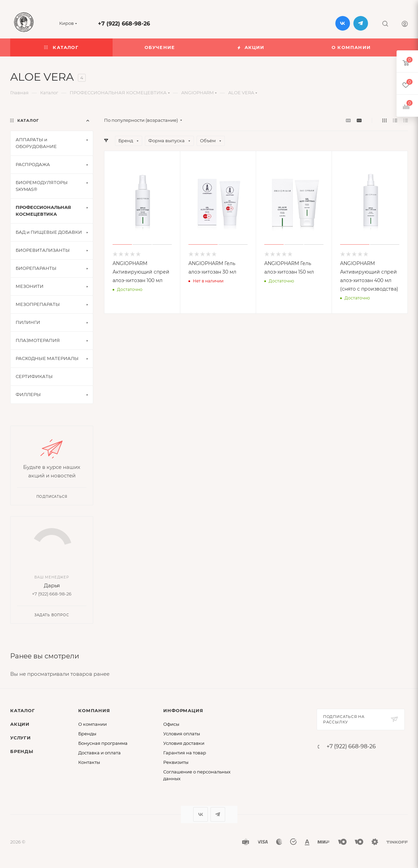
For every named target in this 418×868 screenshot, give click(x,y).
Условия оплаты (182, 734)
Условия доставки (184, 743)
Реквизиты (176, 762)
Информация (183, 710)
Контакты (89, 762)
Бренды (22, 751)
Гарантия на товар (185, 753)
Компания (94, 710)
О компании (93, 724)
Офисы (171, 724)
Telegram (361, 23)
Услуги (21, 738)
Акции (20, 724)
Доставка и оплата (99, 753)
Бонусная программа (103, 743)
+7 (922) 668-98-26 (124, 24)
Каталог (23, 710)
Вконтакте (343, 23)
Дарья (52, 585)
